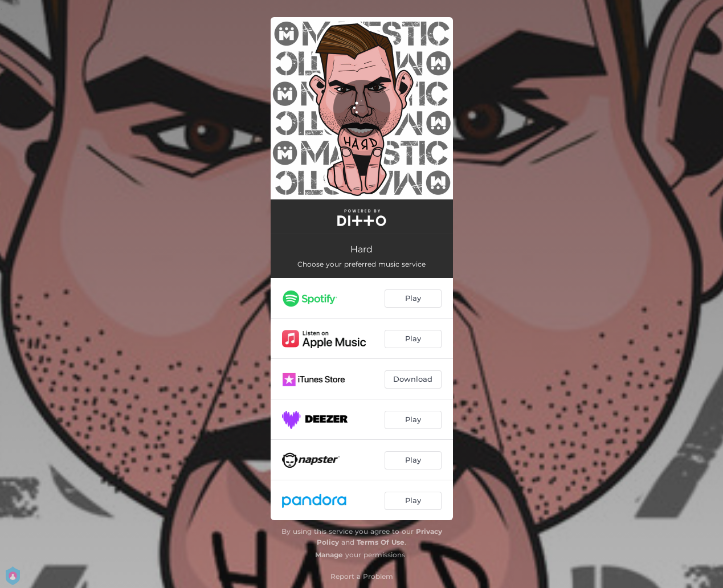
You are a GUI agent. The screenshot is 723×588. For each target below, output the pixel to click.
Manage (329, 555)
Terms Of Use (381, 542)
